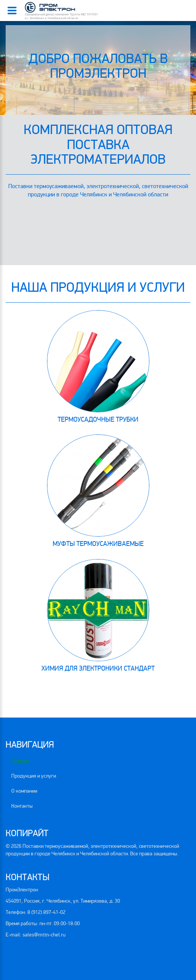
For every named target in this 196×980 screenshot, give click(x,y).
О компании (24, 791)
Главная (21, 761)
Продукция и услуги (34, 776)
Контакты (22, 806)
